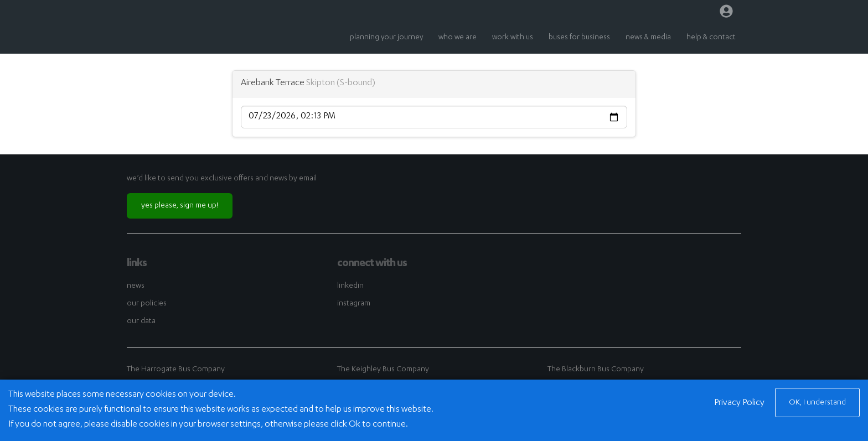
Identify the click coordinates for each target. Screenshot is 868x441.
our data (141, 321)
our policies (147, 304)
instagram (354, 304)
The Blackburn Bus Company (596, 370)
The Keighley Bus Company (383, 370)
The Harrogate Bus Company (176, 370)
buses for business (579, 38)
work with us (513, 38)
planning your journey (386, 38)
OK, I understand (817, 403)
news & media (648, 38)
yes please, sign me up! (180, 206)
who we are (458, 38)
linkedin (350, 286)
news (136, 286)
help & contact (711, 38)
